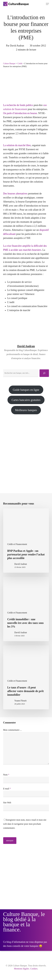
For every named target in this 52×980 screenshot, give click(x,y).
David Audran (17, 46)
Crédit (20, 64)
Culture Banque (9, 64)
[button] (47, 4)
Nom (6, 775)
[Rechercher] (44, 373)
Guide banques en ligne (26, 390)
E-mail (7, 789)
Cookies (34, 969)
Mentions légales (22, 969)
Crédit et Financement (17, 544)
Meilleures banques (26, 410)
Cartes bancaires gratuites (26, 400)
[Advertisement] (26, 449)
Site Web (7, 803)
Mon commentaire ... (12, 730)
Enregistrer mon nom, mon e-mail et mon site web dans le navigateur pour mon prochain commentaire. (25, 824)
